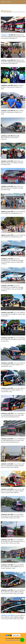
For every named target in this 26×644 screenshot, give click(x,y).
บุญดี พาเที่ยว (16, 635)
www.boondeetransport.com (13, 640)
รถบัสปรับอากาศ (5, 35)
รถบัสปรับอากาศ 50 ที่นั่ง (7, 615)
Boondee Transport (6, 2)
